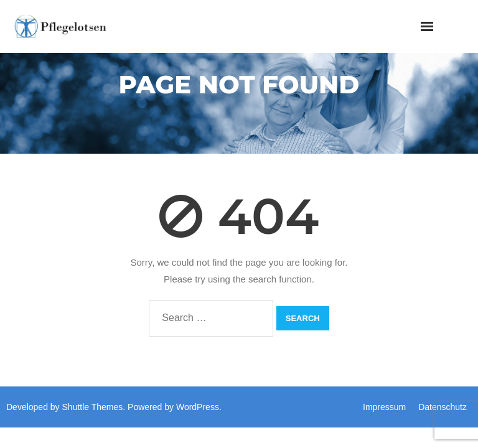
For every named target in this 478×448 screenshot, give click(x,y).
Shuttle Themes (93, 407)
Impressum (384, 407)
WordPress (198, 407)
